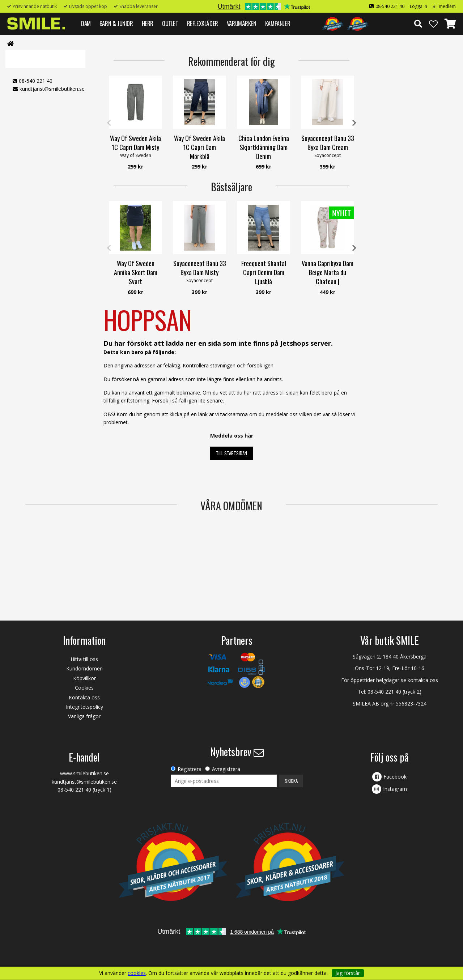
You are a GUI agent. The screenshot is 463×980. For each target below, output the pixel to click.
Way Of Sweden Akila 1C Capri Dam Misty (135, 143)
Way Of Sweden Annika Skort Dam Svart (136, 272)
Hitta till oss (84, 659)
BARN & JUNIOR (116, 23)
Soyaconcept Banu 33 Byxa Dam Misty (200, 268)
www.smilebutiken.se (84, 773)
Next (354, 123)
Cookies (84, 688)
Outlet (170, 23)
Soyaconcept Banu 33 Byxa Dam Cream (328, 143)
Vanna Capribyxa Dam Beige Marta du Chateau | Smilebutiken (328, 277)
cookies (137, 973)
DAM (86, 23)
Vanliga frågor (84, 716)
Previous (109, 123)
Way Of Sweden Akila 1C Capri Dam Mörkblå (199, 147)
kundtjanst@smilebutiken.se (52, 89)
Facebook (395, 777)
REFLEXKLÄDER (203, 23)
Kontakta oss (84, 697)
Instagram (395, 789)
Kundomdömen (84, 668)
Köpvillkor (84, 678)
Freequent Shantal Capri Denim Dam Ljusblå (264, 272)
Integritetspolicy (84, 707)
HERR (148, 23)
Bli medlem (444, 6)
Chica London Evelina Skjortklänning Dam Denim (264, 147)
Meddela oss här (232, 436)
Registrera (190, 769)
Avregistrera (226, 769)
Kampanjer (278, 23)
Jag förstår (348, 973)
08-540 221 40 (390, 6)
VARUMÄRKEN (242, 23)
